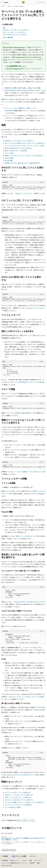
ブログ (24, 860)
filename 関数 (9, 158)
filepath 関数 (9, 161)
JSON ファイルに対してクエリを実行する (18, 797)
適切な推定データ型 (29, 413)
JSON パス (18, 724)
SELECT (35, 88)
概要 (4, 28)
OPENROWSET (9, 111)
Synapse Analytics (19, 6)
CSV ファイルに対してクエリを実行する (14, 32)
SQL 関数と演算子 (17, 88)
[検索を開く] (37, 2)
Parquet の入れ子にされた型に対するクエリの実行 (23, 775)
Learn (3, 6)
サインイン (42, 2)
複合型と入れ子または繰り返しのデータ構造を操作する (23, 163)
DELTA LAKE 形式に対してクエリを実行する (15, 35)
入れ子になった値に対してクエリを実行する (19, 800)
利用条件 (32, 863)
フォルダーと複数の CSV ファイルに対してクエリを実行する (24, 802)
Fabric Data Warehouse (14, 69)
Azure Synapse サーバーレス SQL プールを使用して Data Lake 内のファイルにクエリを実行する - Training (23, 839)
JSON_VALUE (38, 710)
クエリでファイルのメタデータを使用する (18, 805)
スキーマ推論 (9, 153)
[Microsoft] (23, 2)
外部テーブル (40, 90)
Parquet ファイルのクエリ (24, 193)
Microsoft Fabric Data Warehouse (14, 47)
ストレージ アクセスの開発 (13, 108)
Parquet (4, 562)
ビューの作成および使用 (13, 807)
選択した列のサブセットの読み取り (16, 151)
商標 (38, 863)
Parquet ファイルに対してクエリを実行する (19, 795)
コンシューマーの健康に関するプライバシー (14, 863)
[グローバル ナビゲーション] (2, 2)
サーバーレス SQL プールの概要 (12, 102)
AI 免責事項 (5, 860)
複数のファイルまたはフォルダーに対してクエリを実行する (24, 156)
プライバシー (38, 860)
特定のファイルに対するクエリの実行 (28, 536)
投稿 (31, 860)
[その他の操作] (44, 6)
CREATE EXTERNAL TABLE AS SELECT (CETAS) (19, 90)
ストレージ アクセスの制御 (13, 116)
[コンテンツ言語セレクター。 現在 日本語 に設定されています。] (5, 856)
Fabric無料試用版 (12, 66)
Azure (9, 6)
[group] (23, 187)
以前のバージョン (15, 860)
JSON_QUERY (30, 730)
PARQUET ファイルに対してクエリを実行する (16, 30)
